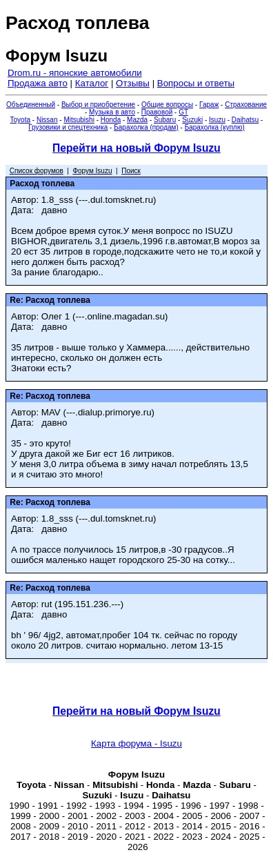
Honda (111, 120)
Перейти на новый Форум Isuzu (136, 148)
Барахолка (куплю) (215, 127)
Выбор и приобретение (98, 105)
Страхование (246, 105)
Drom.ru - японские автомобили (75, 73)
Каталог (92, 83)
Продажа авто (38, 83)
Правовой (157, 112)
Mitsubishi (79, 120)
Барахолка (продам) (146, 127)
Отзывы (133, 83)
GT (183, 112)
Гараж (209, 105)
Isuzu (217, 120)
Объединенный (31, 105)
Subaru (165, 120)
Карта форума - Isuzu (136, 743)
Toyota (20, 120)
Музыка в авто (112, 112)
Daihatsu (245, 120)
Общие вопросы (167, 105)
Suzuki (192, 120)
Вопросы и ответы (196, 83)
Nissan (47, 120)
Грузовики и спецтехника (68, 127)
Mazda (137, 120)
